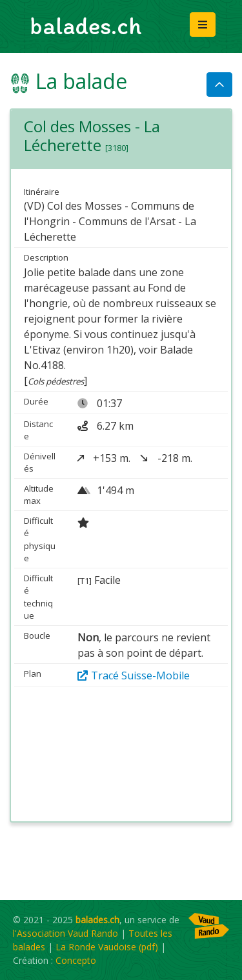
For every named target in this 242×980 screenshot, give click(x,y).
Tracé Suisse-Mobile (134, 675)
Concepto (76, 960)
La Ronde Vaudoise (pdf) (107, 947)
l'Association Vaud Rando (66, 933)
